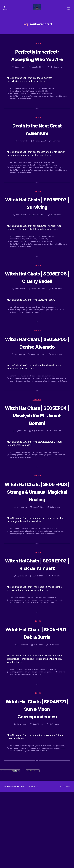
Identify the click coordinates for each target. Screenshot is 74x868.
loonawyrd (53, 333)
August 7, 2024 (38, 558)
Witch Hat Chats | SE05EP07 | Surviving (37, 217)
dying (26, 173)
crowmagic (14, 656)
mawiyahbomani (44, 495)
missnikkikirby (44, 102)
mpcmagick (34, 104)
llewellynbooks (15, 102)
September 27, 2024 (38, 314)
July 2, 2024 (38, 711)
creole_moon (32, 409)
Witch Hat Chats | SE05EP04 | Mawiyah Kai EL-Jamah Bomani (37, 454)
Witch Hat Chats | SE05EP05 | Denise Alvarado (37, 372)
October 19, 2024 (38, 233)
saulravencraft (44, 107)
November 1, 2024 (39, 152)
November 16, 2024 (38, 78)
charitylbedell (15, 333)
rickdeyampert (15, 661)
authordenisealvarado (18, 409)
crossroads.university (46, 409)
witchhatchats (44, 109)
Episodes (37, 47)
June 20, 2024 (38, 798)
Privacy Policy (34, 862)
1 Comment (57, 152)
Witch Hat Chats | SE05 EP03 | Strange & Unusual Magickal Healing (37, 538)
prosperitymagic (16, 584)
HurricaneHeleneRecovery (47, 99)
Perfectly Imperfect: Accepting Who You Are (37, 62)
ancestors (14, 173)
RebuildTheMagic (16, 107)
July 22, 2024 (38, 634)
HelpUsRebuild (31, 99)
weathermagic (15, 740)
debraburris (14, 735)
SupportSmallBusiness (18, 109)
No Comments (57, 78)
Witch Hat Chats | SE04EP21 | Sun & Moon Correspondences (37, 778)
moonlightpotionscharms (19, 104)
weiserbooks (33, 109)
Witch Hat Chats (19, 862)
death (20, 173)
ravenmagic (59, 658)
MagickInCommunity (30, 102)
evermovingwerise (17, 99)
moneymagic (15, 582)
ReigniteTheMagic (31, 107)
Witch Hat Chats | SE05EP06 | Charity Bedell (37, 299)
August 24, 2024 (38, 474)
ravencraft (20, 78)
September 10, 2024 (38, 388)
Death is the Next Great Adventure (37, 140)
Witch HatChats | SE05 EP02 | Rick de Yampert (37, 618)
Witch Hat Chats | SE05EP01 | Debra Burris (37, 695)
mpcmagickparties (47, 104)
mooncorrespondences (19, 822)
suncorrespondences (45, 824)
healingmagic (30, 579)
